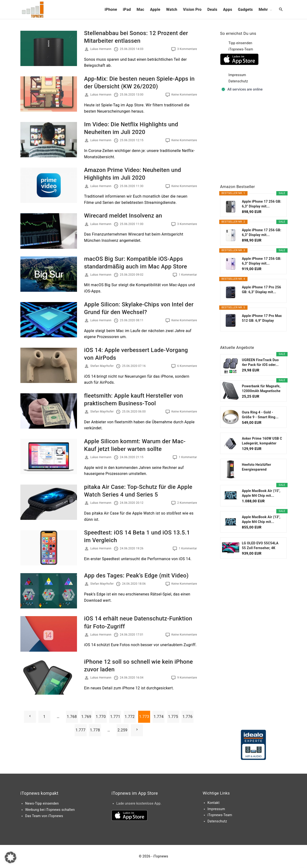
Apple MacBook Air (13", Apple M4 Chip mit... (261, 519)
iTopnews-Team (241, 49)
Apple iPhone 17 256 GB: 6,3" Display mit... (262, 204)
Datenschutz (238, 81)
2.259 (123, 730)
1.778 (95, 730)
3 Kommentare (187, 49)
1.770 (101, 717)
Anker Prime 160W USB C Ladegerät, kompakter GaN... (262, 441)
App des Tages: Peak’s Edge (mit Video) (136, 576)
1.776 (188, 717)
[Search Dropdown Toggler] (281, 10)
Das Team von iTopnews (44, 816)
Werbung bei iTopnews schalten (50, 810)
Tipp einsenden (240, 43)
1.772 (130, 717)
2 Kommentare (187, 503)
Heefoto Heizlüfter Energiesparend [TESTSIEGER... (257, 467)
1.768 (72, 717)
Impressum (237, 75)
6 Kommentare (187, 366)
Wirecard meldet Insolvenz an (123, 216)
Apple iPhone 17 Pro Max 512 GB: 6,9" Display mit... (262, 318)
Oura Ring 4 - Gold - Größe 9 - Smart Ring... (260, 415)
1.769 (86, 717)
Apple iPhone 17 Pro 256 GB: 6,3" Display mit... (262, 290)
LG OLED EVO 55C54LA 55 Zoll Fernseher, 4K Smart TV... (260, 546)
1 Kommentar (188, 275)
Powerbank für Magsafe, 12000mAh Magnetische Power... (261, 389)
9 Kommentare (187, 678)
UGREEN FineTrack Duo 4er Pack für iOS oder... (260, 362)
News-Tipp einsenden (42, 803)
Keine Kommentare (184, 95)
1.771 (115, 717)
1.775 (173, 717)
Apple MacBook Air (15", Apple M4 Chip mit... (261, 493)
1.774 (159, 717)
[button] (11, 857)
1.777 (81, 730)
